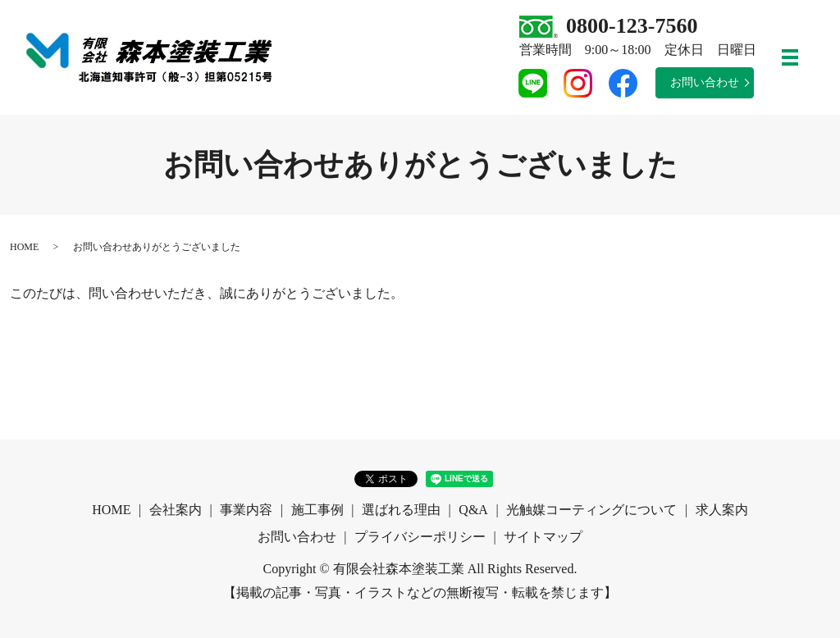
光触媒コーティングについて (591, 510)
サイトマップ (543, 537)
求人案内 (722, 510)
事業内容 (246, 510)
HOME (24, 247)
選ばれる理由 (401, 510)
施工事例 (317, 510)
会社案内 (176, 510)
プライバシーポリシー (420, 537)
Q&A (473, 510)
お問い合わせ (705, 82)
